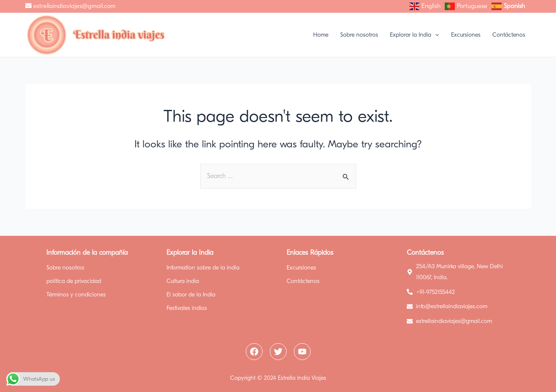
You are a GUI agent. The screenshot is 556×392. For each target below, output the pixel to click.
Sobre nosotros (65, 268)
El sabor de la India (191, 295)
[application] (435, 35)
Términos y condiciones (76, 295)
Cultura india (183, 281)
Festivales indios (187, 308)
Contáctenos (303, 281)
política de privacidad (74, 281)
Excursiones (301, 268)
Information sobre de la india (203, 268)
